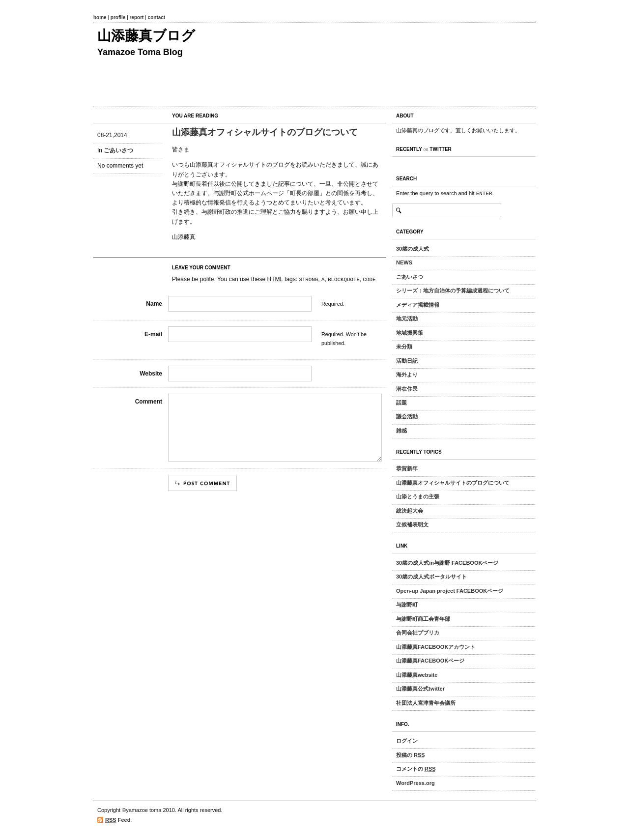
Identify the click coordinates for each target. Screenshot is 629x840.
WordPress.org (415, 783)
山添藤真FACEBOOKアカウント (436, 647)
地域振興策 (410, 333)
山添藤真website (417, 675)
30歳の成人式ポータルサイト (431, 577)
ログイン (407, 741)
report (137, 17)
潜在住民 (407, 389)
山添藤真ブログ (146, 36)
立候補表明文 (412, 524)
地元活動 (407, 319)
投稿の (411, 755)
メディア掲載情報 (418, 305)
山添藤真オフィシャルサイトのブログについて (265, 132)
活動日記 (407, 361)
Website (151, 374)
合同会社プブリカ (418, 633)
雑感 (401, 431)
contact (157, 17)
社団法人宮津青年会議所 (426, 703)
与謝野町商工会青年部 (423, 619)
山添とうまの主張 (418, 496)
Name (154, 304)
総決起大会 (410, 511)
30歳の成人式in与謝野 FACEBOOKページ (447, 563)
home (100, 17)
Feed (118, 820)
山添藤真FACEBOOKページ (430, 661)
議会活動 (407, 416)
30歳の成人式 (413, 249)
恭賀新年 (407, 468)
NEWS (404, 262)
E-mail (153, 334)
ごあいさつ (118, 150)
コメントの (416, 769)
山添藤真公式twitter (420, 689)
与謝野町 (407, 605)
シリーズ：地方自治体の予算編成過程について (453, 290)
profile (118, 17)
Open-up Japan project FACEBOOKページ (450, 591)
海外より (407, 375)
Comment (149, 402)
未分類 (404, 347)
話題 (401, 403)
